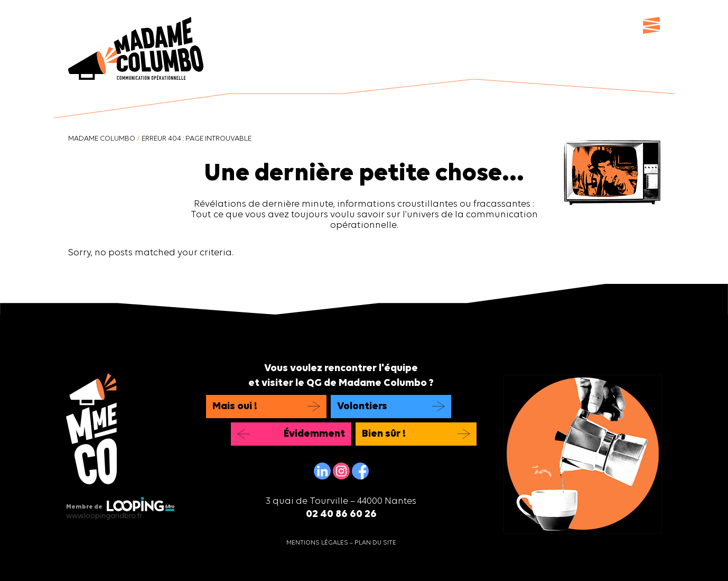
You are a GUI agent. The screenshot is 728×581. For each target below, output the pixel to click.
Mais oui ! (235, 407)
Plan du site (375, 543)
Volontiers (362, 407)
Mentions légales (317, 543)
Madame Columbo (102, 139)
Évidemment (314, 434)
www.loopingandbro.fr (104, 516)
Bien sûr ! (384, 434)
